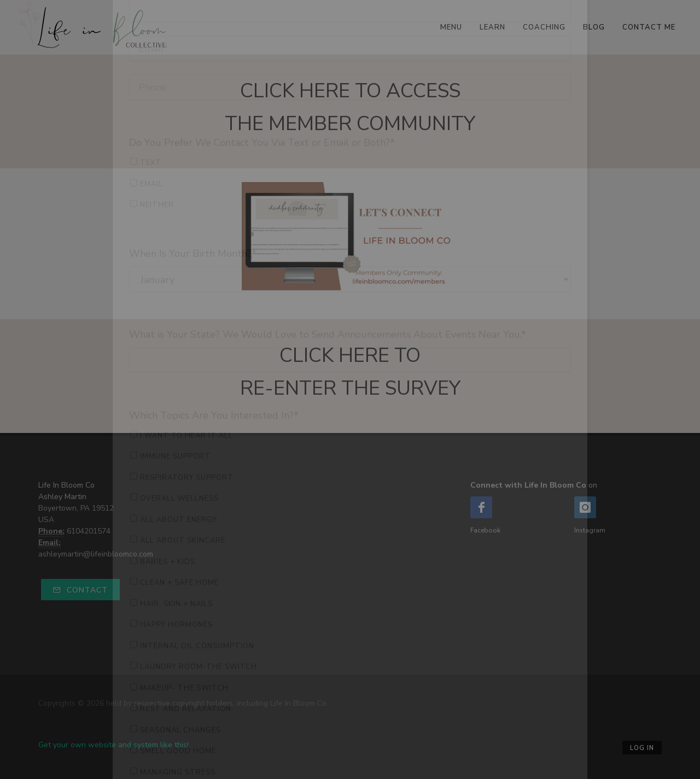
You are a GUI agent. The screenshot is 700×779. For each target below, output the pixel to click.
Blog (594, 27)
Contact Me (649, 27)
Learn (492, 27)
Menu (451, 27)
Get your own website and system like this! (113, 745)
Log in (642, 748)
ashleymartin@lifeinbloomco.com (96, 554)
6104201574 (89, 531)
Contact (80, 590)
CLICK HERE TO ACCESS (350, 91)
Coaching (544, 27)
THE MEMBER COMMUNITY (350, 124)
